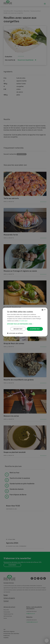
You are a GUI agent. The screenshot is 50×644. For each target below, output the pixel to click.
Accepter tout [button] (35, 329)
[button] (25, 324)
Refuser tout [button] (18, 329)
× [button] (45, 310)
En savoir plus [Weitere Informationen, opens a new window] (23, 321)
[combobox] (42, 310)
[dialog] (25, 322)
